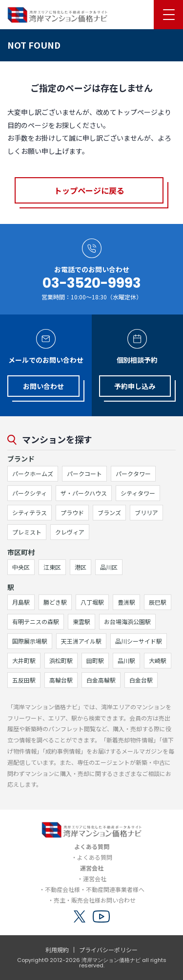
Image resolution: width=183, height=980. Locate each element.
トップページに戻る (89, 190)
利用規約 (57, 950)
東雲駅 (81, 621)
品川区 (109, 567)
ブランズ (109, 512)
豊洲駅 (126, 602)
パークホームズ (33, 473)
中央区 (21, 567)
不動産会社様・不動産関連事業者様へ (95, 889)
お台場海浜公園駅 (127, 621)
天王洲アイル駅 (81, 641)
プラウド (72, 512)
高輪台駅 (61, 680)
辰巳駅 (158, 602)
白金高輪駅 (101, 680)
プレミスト (27, 532)
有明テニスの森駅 (36, 621)
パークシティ (30, 493)
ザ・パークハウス (84, 493)
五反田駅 (24, 680)
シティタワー (138, 493)
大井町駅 (24, 660)
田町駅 (95, 660)
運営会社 (95, 878)
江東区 (52, 567)
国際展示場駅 (30, 641)
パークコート (84, 473)
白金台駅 (141, 680)
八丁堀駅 (92, 602)
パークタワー (133, 473)
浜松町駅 (61, 660)
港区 (81, 567)
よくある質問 (95, 857)
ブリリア (146, 512)
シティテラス (30, 512)
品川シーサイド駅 (139, 641)
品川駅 (126, 660)
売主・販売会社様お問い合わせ (95, 900)
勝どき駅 (55, 602)
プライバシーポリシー (108, 950)
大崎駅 (158, 660)
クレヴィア (70, 532)
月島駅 (21, 602)
